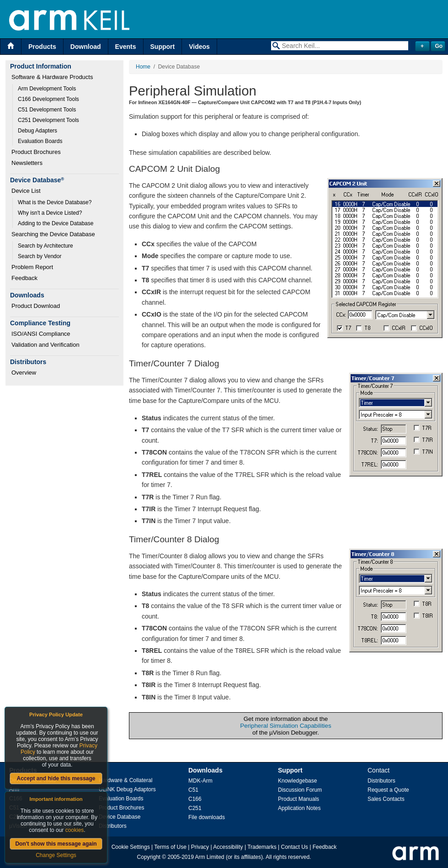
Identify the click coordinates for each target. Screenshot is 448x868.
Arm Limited (210, 857)
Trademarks (262, 847)
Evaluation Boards (40, 141)
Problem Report (32, 267)
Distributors (113, 826)
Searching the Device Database (53, 234)
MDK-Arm (200, 781)
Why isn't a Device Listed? (50, 213)
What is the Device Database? (55, 202)
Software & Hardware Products (52, 77)
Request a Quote (388, 790)
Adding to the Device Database (56, 223)
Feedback (24, 278)
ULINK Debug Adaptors (127, 789)
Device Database (120, 817)
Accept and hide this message (56, 778)
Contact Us (295, 847)
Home (143, 67)
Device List (26, 191)
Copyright (149, 857)
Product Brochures (36, 152)
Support (163, 47)
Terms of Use (170, 847)
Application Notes (299, 808)
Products (42, 47)
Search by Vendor (40, 256)
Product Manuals (299, 799)
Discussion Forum (300, 790)
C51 (193, 790)
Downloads (205, 770)
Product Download (36, 306)
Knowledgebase (297, 781)
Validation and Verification (45, 345)
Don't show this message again (56, 844)
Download (86, 47)
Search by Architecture (45, 246)
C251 (195, 808)
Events (126, 47)
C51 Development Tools (47, 110)
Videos (199, 47)
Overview (24, 373)
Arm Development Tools (47, 89)
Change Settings (56, 855)
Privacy (200, 847)
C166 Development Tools (48, 99)
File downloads (207, 817)
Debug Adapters (37, 131)
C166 (195, 799)
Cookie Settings (131, 847)
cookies (75, 830)
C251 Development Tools (48, 120)
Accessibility (228, 847)
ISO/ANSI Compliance (41, 334)
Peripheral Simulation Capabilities (285, 726)
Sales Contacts (386, 799)
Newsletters (27, 163)
